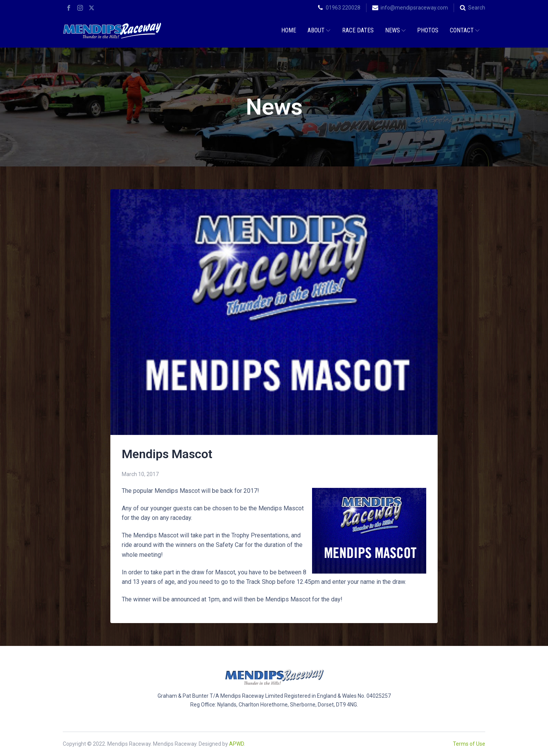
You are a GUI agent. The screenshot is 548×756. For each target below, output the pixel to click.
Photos (428, 30)
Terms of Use (469, 744)
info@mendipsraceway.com (414, 8)
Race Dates (358, 30)
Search (477, 8)
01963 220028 (343, 8)
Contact (465, 30)
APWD (237, 744)
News (395, 30)
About (319, 30)
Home (289, 30)
